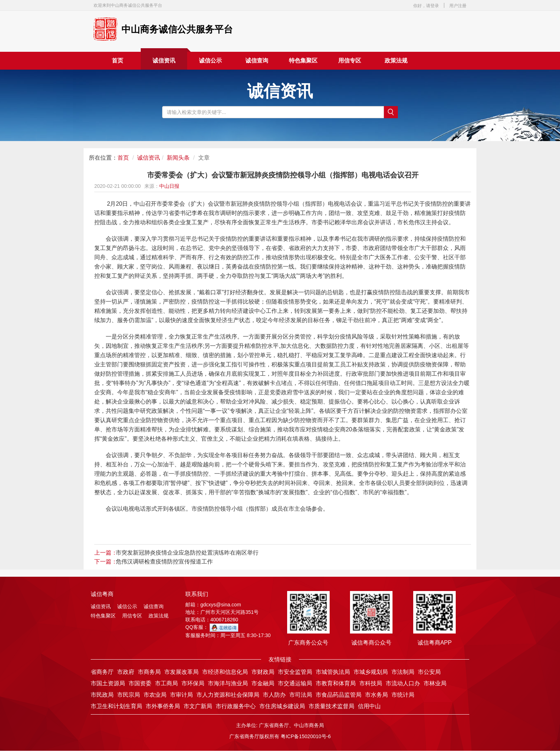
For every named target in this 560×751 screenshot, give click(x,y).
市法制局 (403, 672)
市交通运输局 (295, 683)
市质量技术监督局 (331, 706)
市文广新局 (198, 706)
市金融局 (263, 683)
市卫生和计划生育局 (116, 706)
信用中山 (369, 706)
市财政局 (263, 672)
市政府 (126, 672)
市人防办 (274, 695)
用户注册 (458, 6)
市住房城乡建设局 (282, 706)
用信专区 (350, 61)
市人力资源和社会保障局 (228, 695)
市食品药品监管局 (339, 695)
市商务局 (149, 672)
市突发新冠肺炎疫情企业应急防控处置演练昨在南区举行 (187, 553)
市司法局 (301, 695)
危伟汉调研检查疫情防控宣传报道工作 (164, 562)
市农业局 (155, 695)
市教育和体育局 (336, 683)
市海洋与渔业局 (228, 683)
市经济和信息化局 (225, 672)
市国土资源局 (108, 683)
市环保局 (193, 683)
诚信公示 (210, 61)
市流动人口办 (403, 683)
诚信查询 (257, 61)
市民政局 (102, 695)
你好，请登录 (426, 6)
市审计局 (181, 695)
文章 (204, 158)
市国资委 (140, 683)
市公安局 (429, 672)
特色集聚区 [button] (303, 61)
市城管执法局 (333, 672)
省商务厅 (102, 672)
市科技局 (371, 683)
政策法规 (396, 61)
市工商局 (166, 683)
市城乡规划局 (371, 672)
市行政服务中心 (236, 706)
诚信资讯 (164, 61)
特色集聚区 (103, 616)
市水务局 (376, 695)
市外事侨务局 (163, 706)
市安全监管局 (295, 672)
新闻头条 (178, 158)
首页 (117, 61)
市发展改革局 (181, 672)
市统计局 (403, 695)
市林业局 (435, 683)
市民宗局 (129, 695)
